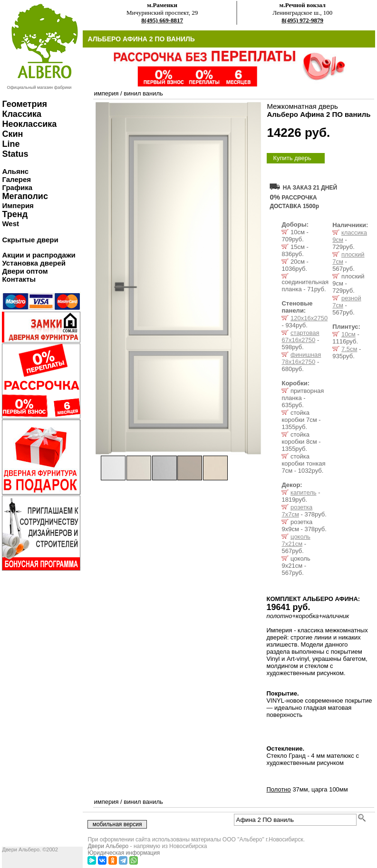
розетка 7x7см (297, 511)
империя (106, 93)
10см (348, 334)
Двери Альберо (108, 846)
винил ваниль (143, 93)
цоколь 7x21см (296, 540)
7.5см (349, 349)
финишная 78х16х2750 (301, 358)
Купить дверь (292, 158)
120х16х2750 (309, 318)
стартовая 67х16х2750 (300, 336)
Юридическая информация (124, 853)
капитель (303, 492)
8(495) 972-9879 (302, 20)
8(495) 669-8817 (162, 20)
